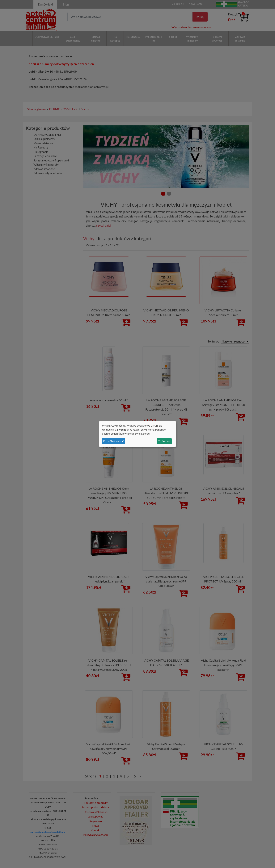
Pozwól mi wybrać (114, 441)
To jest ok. (164, 441)
